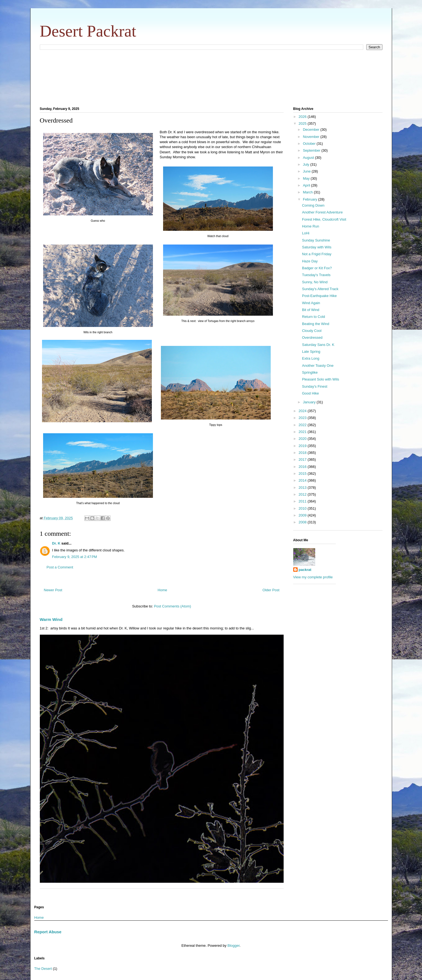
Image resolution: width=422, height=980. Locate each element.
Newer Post (53, 590)
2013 (303, 488)
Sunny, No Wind (315, 282)
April (307, 185)
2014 (303, 480)
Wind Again (311, 303)
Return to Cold (314, 317)
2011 (303, 501)
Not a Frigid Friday (317, 254)
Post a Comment (60, 567)
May (307, 178)
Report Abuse (48, 932)
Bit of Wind (311, 310)
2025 (303, 123)
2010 (303, 508)
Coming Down (313, 205)
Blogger (233, 946)
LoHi (306, 233)
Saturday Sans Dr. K (318, 345)
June (307, 171)
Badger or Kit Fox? (317, 268)
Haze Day (310, 261)
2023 (303, 418)
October (310, 144)
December (312, 130)
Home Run (311, 226)
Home (162, 590)
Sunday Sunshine (316, 240)
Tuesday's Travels (316, 275)
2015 (303, 474)
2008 (303, 522)
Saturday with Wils (317, 247)
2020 (303, 439)
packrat (305, 570)
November (312, 137)
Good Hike (310, 393)
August (309, 158)
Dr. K (56, 543)
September (312, 150)
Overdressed (312, 338)
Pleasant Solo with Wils (321, 379)
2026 (303, 117)
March (308, 192)
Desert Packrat (88, 31)
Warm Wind (51, 619)
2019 (303, 446)
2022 (303, 425)
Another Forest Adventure (322, 212)
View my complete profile (313, 577)
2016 (303, 467)
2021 (303, 432)
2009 (303, 515)
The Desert (43, 969)
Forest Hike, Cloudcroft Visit (324, 219)
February (311, 199)
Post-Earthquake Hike (319, 296)
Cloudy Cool (312, 331)
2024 (303, 411)
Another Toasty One (318, 366)
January (310, 402)
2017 (303, 460)
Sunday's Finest (315, 386)
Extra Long (311, 358)
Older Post (271, 590)
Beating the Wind (316, 324)
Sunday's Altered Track (320, 289)
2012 (303, 494)
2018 (303, 453)
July (307, 164)
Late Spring (311, 352)
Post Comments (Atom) (173, 606)
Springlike (310, 372)
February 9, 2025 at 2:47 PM (75, 557)
